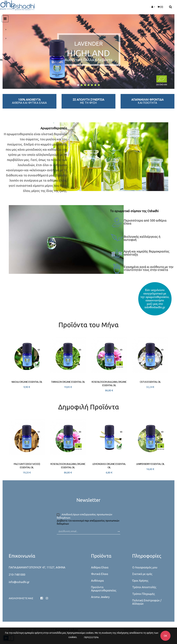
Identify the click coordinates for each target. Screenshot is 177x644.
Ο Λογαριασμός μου (145, 567)
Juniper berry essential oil (150, 464)
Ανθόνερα (97, 581)
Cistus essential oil (150, 382)
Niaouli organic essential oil (27, 382)
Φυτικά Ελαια (100, 574)
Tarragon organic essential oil (68, 382)
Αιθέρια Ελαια (100, 567)
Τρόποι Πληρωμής (144, 594)
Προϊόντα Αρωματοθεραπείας (104, 589)
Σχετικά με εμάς (142, 574)
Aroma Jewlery (100, 597)
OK (165, 636)
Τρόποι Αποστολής (144, 587)
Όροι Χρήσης (140, 581)
